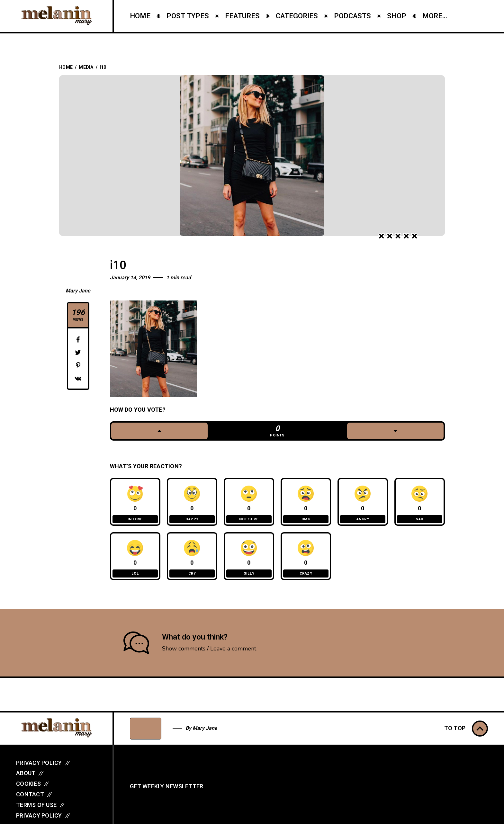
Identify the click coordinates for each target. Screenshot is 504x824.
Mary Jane (78, 291)
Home (66, 67)
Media (86, 67)
